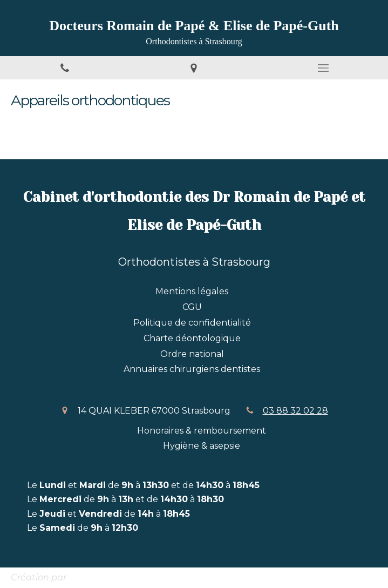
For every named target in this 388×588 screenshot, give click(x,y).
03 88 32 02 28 (295, 411)
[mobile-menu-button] (323, 68)
